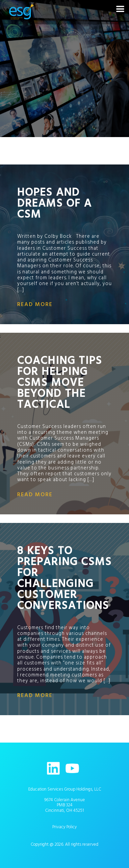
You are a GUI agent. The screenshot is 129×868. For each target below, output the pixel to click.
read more (35, 304)
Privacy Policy (64, 827)
